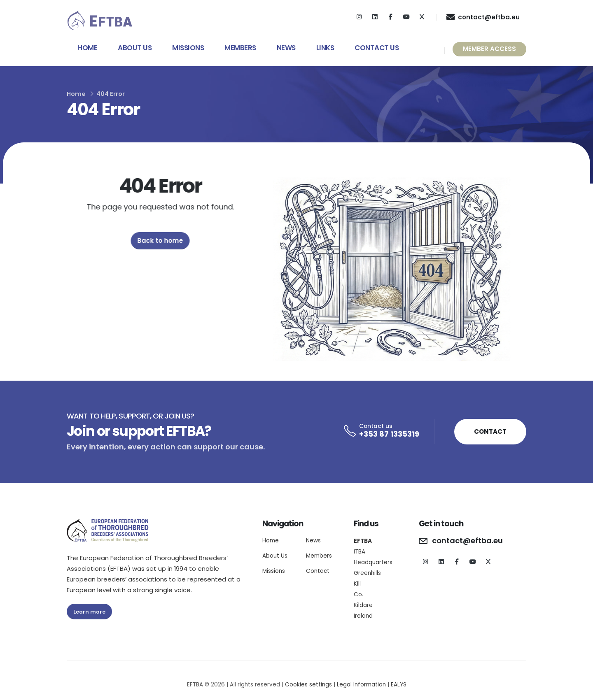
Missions (188, 48)
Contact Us (377, 48)
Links (325, 48)
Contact (318, 571)
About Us (135, 48)
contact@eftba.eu (467, 541)
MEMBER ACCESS (489, 49)
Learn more (89, 612)
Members (240, 48)
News (286, 48)
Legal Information (361, 685)
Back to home (163, 241)
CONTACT (490, 431)
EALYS (399, 685)
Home (87, 48)
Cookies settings (308, 685)
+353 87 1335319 (389, 434)
